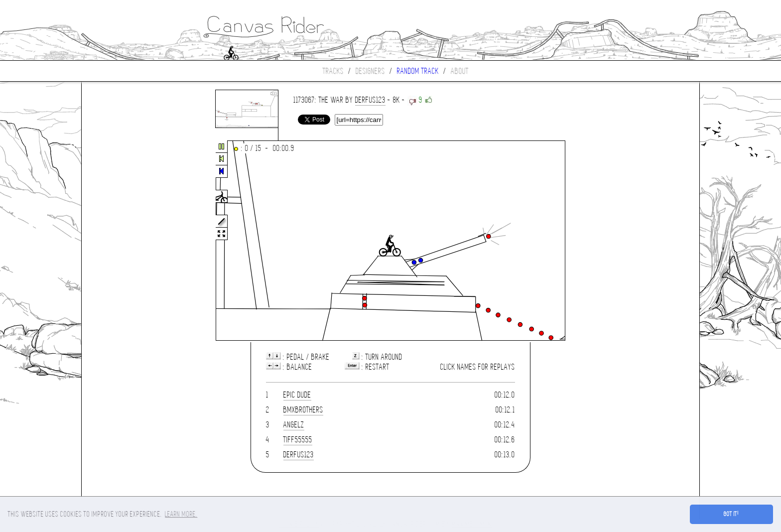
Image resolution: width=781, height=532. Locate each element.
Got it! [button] (731, 514)
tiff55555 (298, 440)
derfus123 (370, 100)
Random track (418, 71)
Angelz (294, 425)
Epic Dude (297, 395)
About (460, 71)
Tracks (333, 71)
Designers (370, 71)
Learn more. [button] (181, 514)
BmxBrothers (303, 410)
